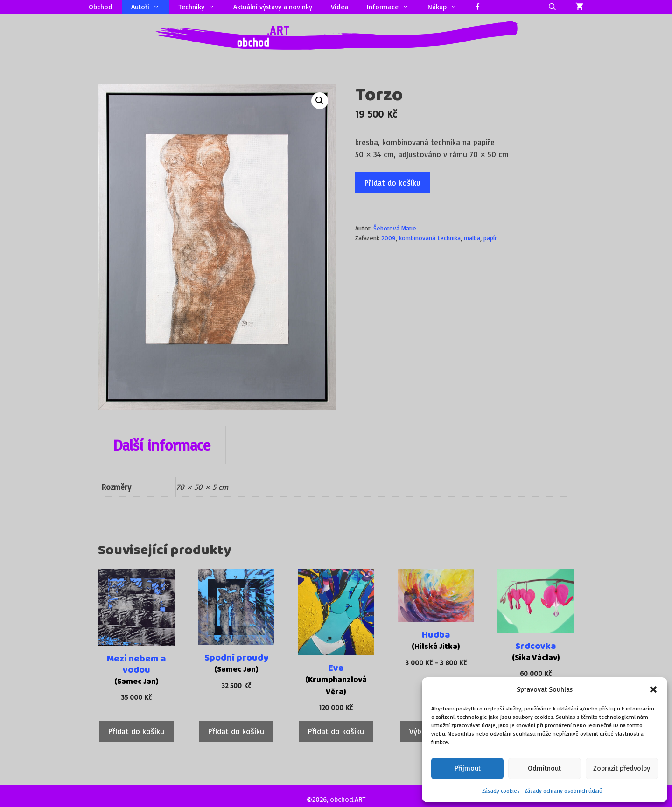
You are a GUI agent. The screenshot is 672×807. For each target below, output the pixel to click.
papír (490, 238)
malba (472, 238)
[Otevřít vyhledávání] (552, 7)
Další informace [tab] (162, 445)
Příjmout (468, 768)
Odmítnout (544, 768)
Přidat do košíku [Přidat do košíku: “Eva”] (336, 731)
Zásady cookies (501, 790)
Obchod (101, 7)
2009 (388, 238)
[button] (653, 689)
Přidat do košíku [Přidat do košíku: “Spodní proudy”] (236, 731)
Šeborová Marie (395, 228)
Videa (339, 7)
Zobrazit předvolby (622, 768)
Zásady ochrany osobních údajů (563, 790)
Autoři (150, 7)
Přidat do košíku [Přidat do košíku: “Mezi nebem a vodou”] (136, 731)
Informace (392, 7)
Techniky (201, 7)
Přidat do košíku (392, 183)
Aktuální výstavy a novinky (273, 7)
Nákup (447, 7)
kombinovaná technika (430, 238)
